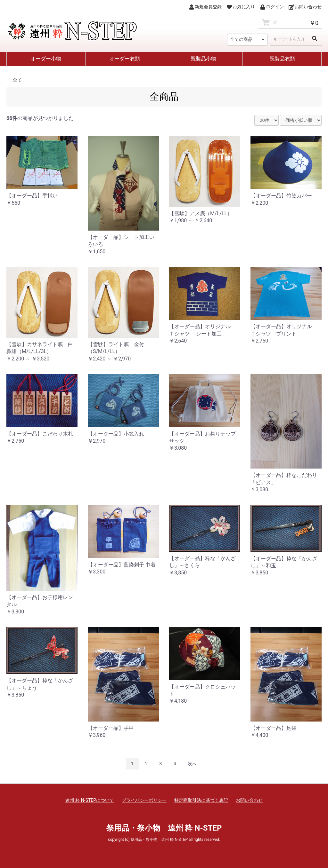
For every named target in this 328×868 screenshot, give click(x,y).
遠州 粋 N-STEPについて (90, 800)
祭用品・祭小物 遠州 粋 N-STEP (164, 828)
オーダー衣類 (125, 59)
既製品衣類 (282, 59)
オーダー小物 (46, 59)
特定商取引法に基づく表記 (201, 800)
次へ (192, 764)
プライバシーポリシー (144, 800)
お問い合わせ (249, 800)
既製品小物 (203, 59)
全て (17, 80)
